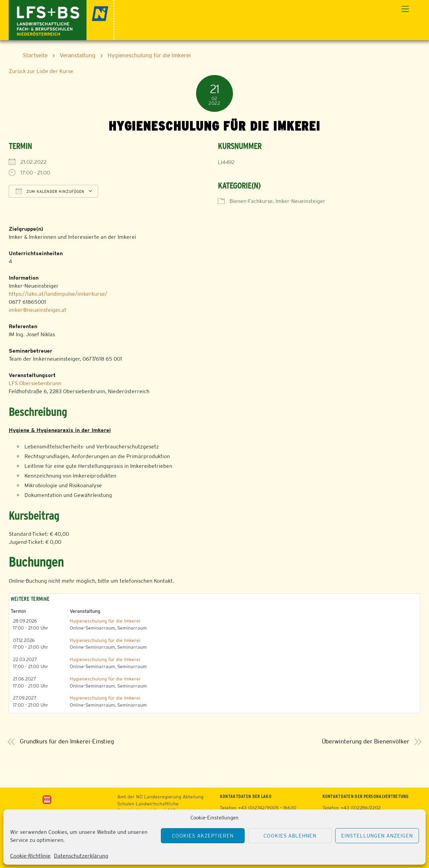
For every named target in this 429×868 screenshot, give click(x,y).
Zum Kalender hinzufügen (50, 191)
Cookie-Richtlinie (30, 856)
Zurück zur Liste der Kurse (41, 71)
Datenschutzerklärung (81, 856)
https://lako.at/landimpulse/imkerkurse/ (58, 294)
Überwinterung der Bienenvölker (365, 742)
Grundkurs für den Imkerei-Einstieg (67, 742)
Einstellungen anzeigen (377, 836)
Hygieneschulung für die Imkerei (105, 621)
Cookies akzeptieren (203, 836)
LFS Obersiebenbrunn (35, 383)
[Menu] (405, 9)
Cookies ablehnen (290, 836)
